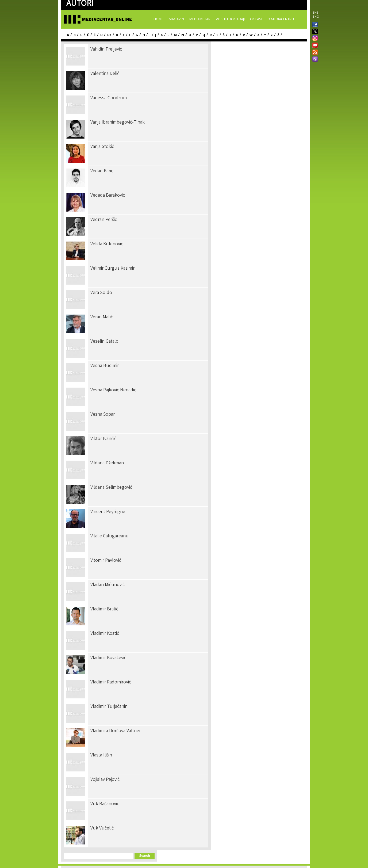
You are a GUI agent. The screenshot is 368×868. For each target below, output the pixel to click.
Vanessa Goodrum (109, 98)
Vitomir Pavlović (106, 561)
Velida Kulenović (107, 244)
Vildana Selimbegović (111, 488)
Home (158, 19)
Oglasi (256, 19)
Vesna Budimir (105, 366)
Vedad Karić (102, 171)
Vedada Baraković (108, 196)
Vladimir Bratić (104, 609)
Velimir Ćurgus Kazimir (112, 269)
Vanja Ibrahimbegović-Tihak (118, 123)
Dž (109, 35)
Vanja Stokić (102, 147)
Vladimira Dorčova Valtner (116, 731)
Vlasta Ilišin (101, 755)
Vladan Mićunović (108, 585)
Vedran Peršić (104, 220)
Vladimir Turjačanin (109, 707)
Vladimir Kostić (105, 634)
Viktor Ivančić (103, 439)
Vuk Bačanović (105, 804)
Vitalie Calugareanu (110, 536)
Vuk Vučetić (102, 828)
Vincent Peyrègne (108, 512)
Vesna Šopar (103, 415)
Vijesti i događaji (230, 19)
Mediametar (200, 19)
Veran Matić (102, 317)
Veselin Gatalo (104, 342)
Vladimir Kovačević (108, 658)
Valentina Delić (105, 74)
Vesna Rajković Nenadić (113, 390)
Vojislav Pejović (105, 780)
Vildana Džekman (107, 463)
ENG (316, 17)
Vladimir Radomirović (111, 682)
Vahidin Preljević (106, 49)
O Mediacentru (281, 19)
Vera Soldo (101, 293)
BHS (316, 13)
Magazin (176, 19)
